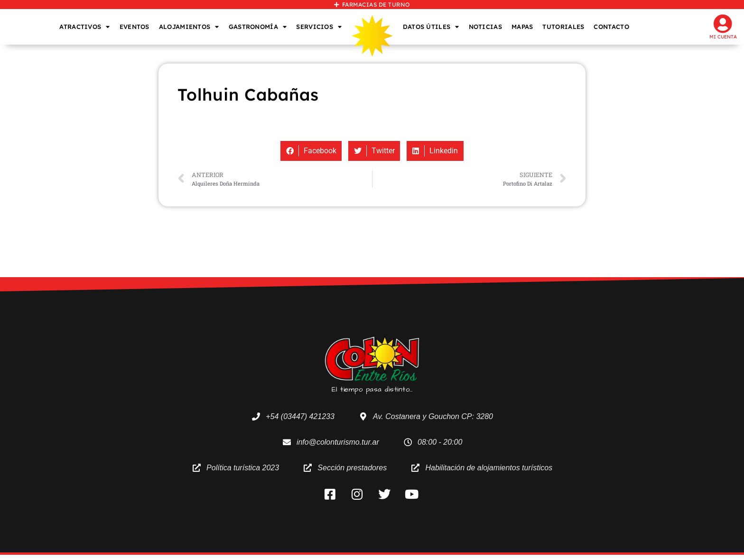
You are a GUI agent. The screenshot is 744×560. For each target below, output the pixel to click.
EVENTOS (135, 27)
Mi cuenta (723, 37)
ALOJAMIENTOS (189, 27)
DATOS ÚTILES (431, 27)
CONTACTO (611, 27)
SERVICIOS (319, 27)
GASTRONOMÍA (258, 27)
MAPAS (522, 27)
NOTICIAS (485, 27)
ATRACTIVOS (84, 27)
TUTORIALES (563, 27)
